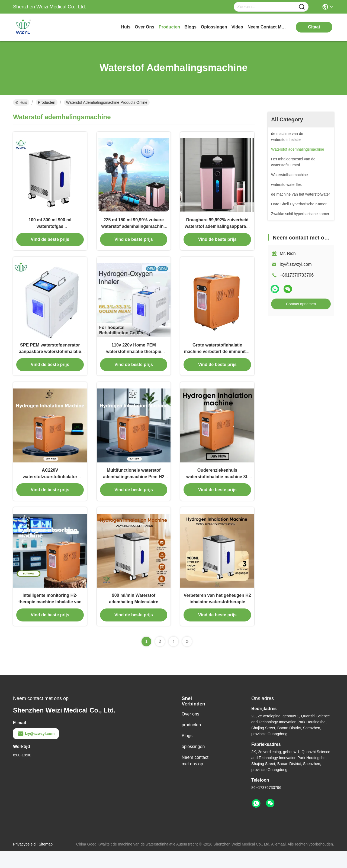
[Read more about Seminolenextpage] (173, 659)
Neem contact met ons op (195, 778)
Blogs (187, 753)
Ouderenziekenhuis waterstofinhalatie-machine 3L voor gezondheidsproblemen (217, 490)
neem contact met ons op (268, 27)
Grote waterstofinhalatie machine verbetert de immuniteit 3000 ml (217, 360)
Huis (126, 27)
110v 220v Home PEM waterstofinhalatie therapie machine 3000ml (134, 360)
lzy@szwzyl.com (296, 264)
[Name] (302, 7)
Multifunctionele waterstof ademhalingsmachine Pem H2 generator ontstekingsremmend (134, 490)
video (237, 27)
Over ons (190, 731)
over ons (144, 27)
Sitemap (46, 861)
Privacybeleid (24, 861)
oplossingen (214, 27)
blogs (190, 27)
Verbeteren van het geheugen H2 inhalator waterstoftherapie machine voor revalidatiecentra (217, 619)
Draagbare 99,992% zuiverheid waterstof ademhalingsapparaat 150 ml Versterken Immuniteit (217, 231)
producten (169, 27)
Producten (47, 102)
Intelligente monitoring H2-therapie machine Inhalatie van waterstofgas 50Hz (50, 619)
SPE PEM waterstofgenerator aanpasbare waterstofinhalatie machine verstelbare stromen (50, 360)
